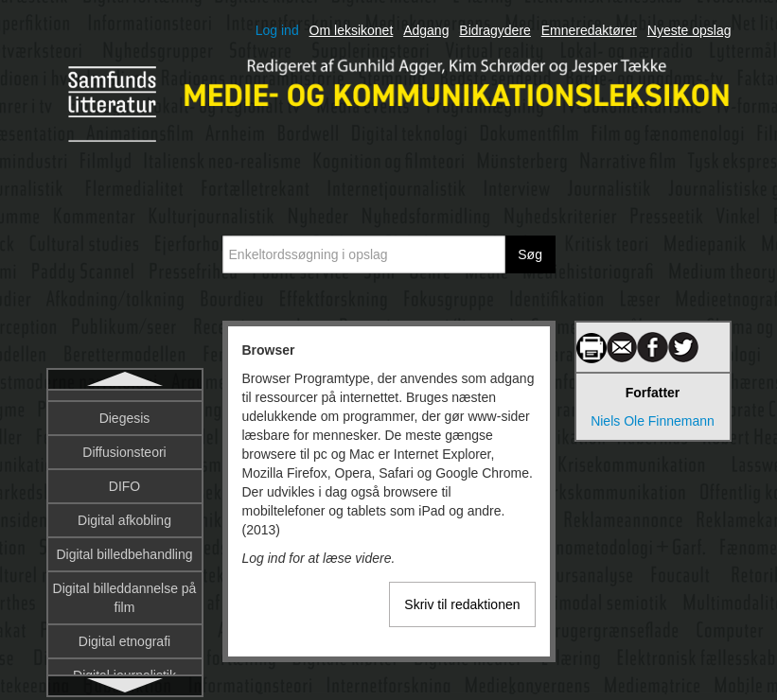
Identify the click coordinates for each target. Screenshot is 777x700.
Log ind (277, 30)
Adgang (426, 30)
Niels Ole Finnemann (653, 421)
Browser (124, 409)
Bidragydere (495, 30)
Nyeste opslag (689, 30)
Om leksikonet (352, 30)
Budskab (124, 545)
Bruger (124, 443)
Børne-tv (125, 613)
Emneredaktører (589, 30)
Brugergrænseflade (125, 477)
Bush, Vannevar (124, 579)
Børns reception (124, 647)
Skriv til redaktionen (462, 604)
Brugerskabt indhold (124, 511)
